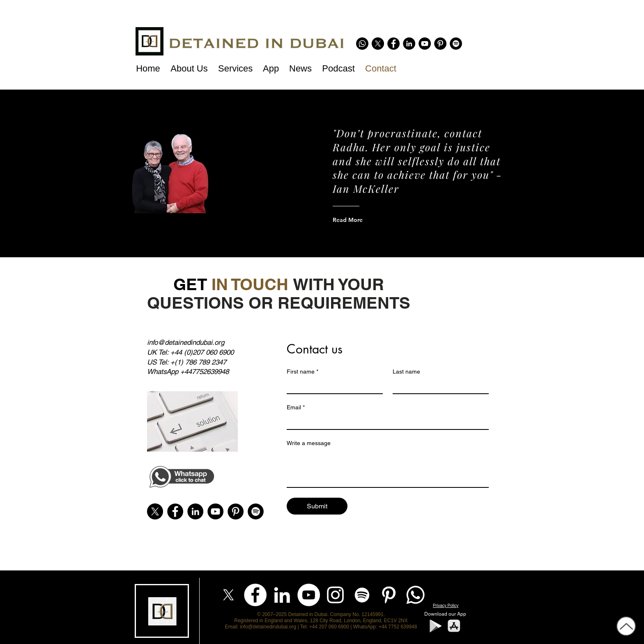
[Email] (385, 422)
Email (296, 407)
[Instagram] (335, 595)
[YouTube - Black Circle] (425, 44)
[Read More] (366, 220)
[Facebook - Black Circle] (393, 44)
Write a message (309, 443)
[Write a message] (388, 469)
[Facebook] (255, 595)
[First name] (332, 386)
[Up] (626, 626)
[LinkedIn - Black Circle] (409, 44)
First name (302, 372)
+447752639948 (205, 372)
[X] (378, 44)
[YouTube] (309, 595)
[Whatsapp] (362, 44)
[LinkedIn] (282, 595)
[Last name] (438, 386)
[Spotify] (456, 44)
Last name (406, 372)
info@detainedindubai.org (186, 342)
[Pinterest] (440, 44)
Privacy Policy (446, 606)
